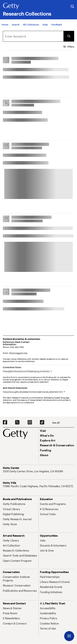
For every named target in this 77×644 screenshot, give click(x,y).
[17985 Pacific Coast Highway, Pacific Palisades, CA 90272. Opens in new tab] (38, 486)
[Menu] (69, 636)
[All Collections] (31, 25)
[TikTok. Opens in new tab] (42, 422)
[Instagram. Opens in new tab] (30, 422)
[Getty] (11, 6)
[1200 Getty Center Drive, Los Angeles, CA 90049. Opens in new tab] (33, 471)
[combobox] (33, 36)
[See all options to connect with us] (56, 423)
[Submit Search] (69, 36)
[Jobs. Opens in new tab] (43, 540)
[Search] (16, 25)
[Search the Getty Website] (72, 7)
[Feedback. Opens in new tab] (57, 25)
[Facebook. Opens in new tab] (5, 422)
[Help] (45, 25)
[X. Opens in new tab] (17, 422)
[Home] (5, 25)
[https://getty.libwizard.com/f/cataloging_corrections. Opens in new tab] (27, 371)
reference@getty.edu (18, 353)
